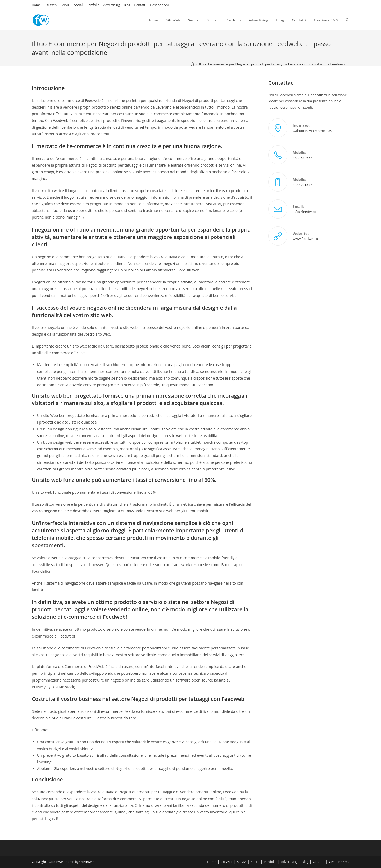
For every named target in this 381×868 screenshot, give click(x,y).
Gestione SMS (160, 5)
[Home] (192, 64)
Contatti (140, 5)
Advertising (112, 5)
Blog (127, 5)
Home (36, 5)
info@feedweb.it (306, 212)
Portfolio (93, 5)
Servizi (65, 5)
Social (78, 5)
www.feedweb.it (305, 239)
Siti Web (51, 5)
